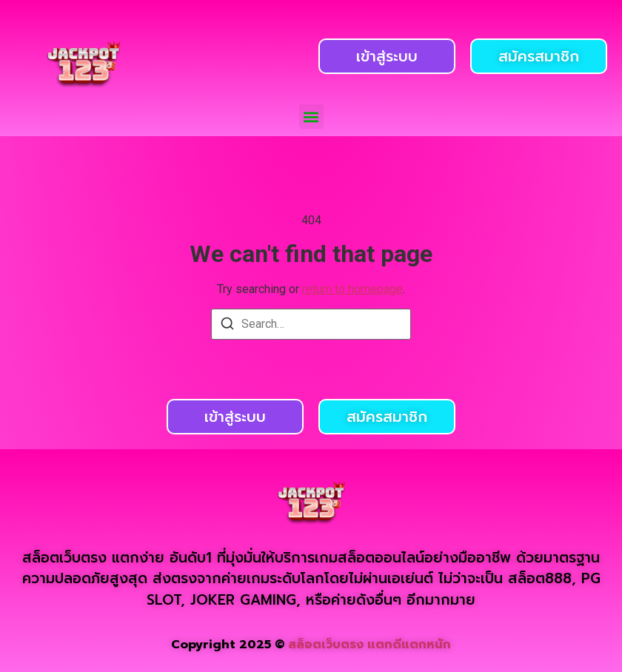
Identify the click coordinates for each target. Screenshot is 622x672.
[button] (311, 117)
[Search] (227, 326)
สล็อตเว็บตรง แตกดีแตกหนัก (369, 645)
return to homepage (352, 289)
